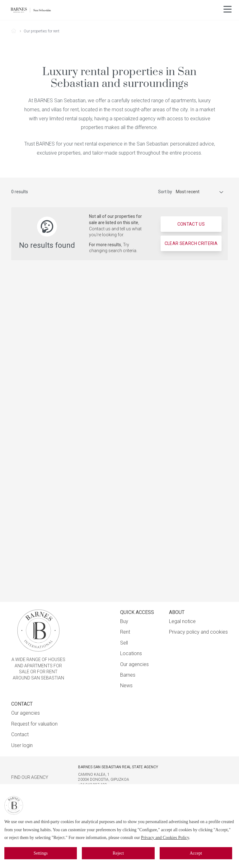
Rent (125, 632)
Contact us (191, 224)
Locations (131, 653)
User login (22, 745)
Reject (118, 853)
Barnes (128, 675)
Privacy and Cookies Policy (165, 838)
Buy (124, 621)
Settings (41, 853)
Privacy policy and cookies (198, 632)
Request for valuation (34, 724)
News (126, 686)
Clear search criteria (191, 243)
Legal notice (182, 621)
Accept (196, 853)
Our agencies (134, 664)
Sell (124, 643)
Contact (20, 734)
